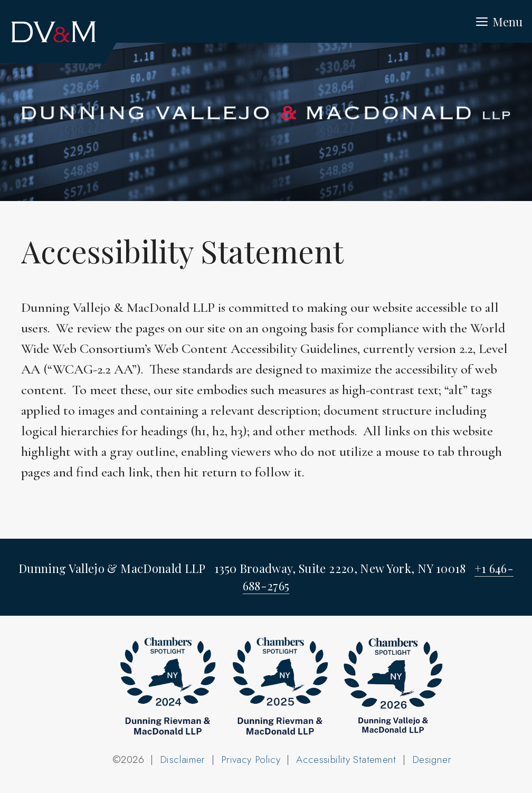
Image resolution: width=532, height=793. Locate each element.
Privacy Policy (251, 759)
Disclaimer (183, 759)
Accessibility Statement (346, 759)
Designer (432, 759)
